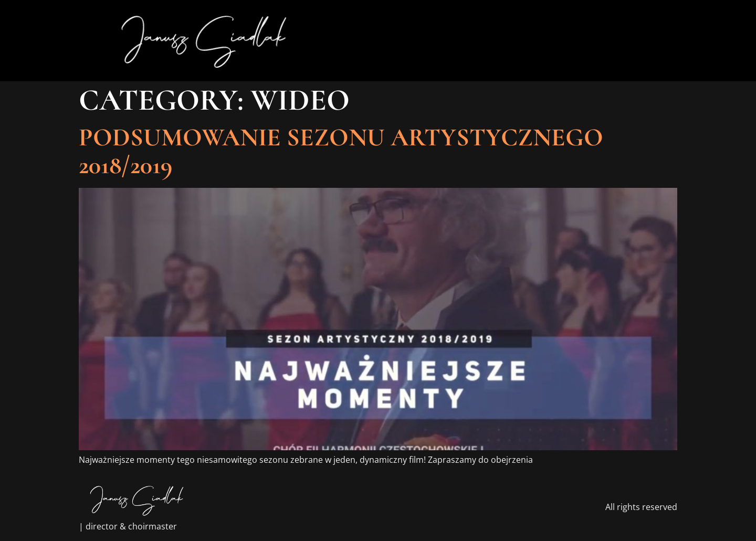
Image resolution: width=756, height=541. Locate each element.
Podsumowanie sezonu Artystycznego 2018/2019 (341, 151)
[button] (644, 41)
